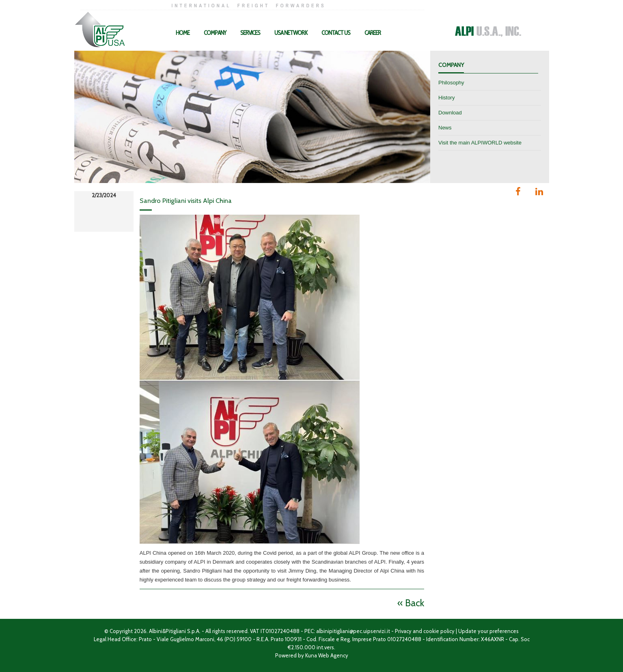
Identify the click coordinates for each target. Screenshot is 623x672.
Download (450, 113)
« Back (411, 603)
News (445, 128)
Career (373, 33)
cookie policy (439, 631)
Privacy (403, 631)
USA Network (291, 33)
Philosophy (451, 83)
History (446, 98)
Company (215, 33)
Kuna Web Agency (327, 655)
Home (183, 33)
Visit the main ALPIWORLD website (480, 143)
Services (250, 33)
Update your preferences (488, 631)
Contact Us (336, 33)
